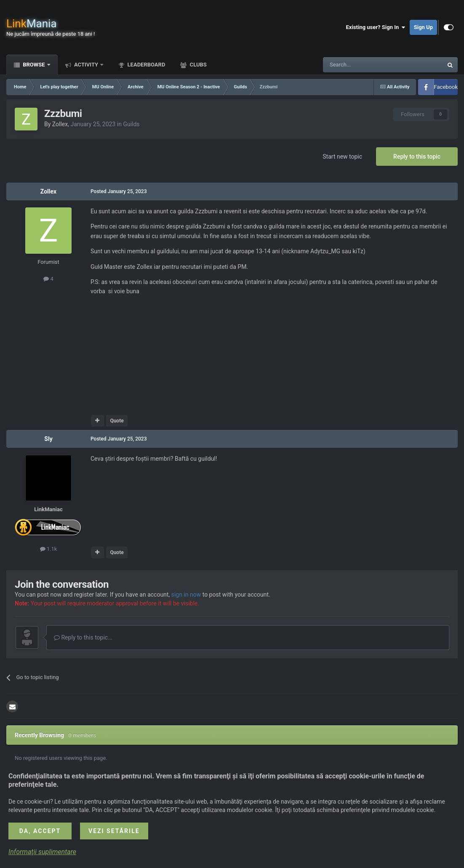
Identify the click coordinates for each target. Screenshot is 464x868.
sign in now (186, 595)
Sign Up (423, 27)
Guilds (131, 124)
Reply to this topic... (83, 637)
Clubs (197, 65)
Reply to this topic (417, 157)
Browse (34, 65)
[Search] (363, 65)
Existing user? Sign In (376, 27)
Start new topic (342, 157)
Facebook (446, 87)
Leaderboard (145, 65)
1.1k (49, 549)
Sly (48, 439)
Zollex (60, 124)
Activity (86, 65)
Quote (117, 421)
